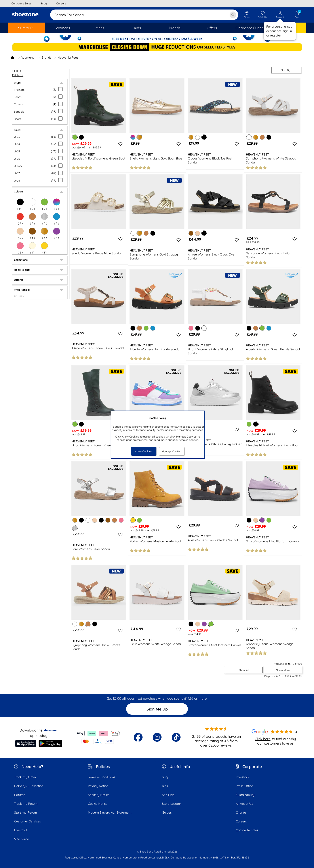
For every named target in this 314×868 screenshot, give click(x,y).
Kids (165, 786)
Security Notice (99, 795)
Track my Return (26, 804)
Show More (283, 670)
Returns (20, 795)
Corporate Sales (247, 830)
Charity (241, 812)
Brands (45, 58)
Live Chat (21, 830)
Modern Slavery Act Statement (110, 812)
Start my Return (26, 812)
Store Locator (171, 804)
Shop (166, 777)
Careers (241, 821)
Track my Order (25, 777)
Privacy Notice (98, 786)
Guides (167, 812)
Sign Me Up (157, 709)
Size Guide (22, 839)
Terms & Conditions (102, 777)
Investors (242, 777)
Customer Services (28, 821)
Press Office (244, 786)
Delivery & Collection (29, 786)
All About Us (244, 804)
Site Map (168, 795)
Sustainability (245, 795)
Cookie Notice (98, 804)
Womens (26, 58)
